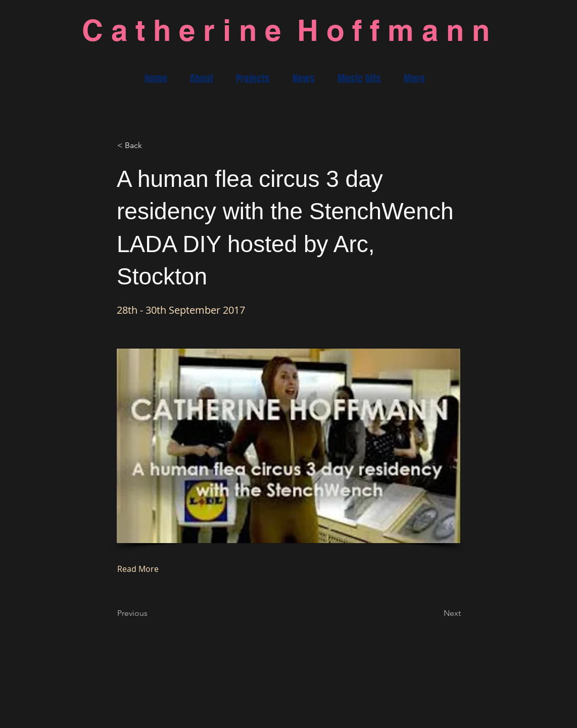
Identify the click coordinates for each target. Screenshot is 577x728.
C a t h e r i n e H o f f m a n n (286, 30)
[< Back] (151, 145)
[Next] (436, 614)
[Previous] (151, 614)
